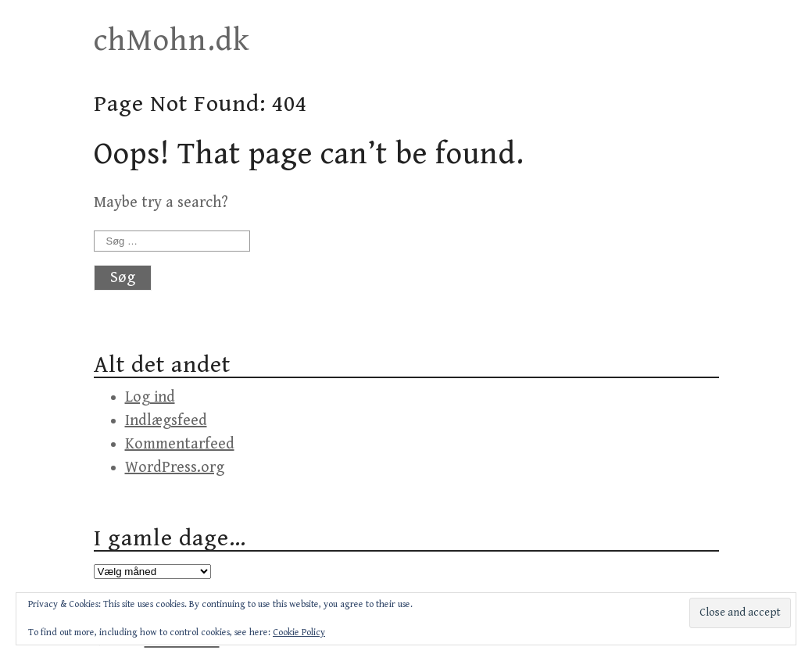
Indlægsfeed (166, 421)
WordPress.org (175, 468)
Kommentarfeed (180, 444)
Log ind (150, 397)
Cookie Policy (299, 632)
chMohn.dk (172, 41)
